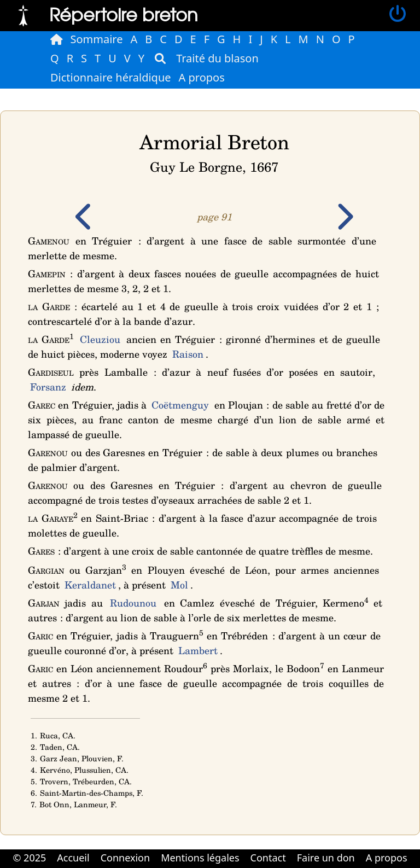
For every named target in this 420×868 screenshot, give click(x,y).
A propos (202, 77)
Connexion (126, 858)
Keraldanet (90, 585)
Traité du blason (217, 58)
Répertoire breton (124, 14)
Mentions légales (200, 858)
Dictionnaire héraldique (111, 77)
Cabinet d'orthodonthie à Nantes (202, 867)
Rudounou (133, 603)
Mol (179, 585)
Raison (188, 354)
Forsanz (48, 387)
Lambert (198, 650)
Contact (268, 858)
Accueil (73, 858)
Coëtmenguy (180, 405)
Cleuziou (100, 339)
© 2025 (29, 858)
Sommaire (97, 39)
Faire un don (326, 858)
